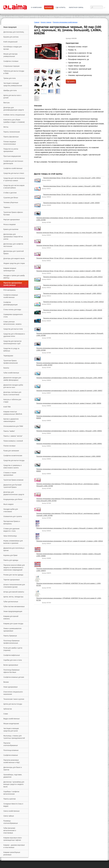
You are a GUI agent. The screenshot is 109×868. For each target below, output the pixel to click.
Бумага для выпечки (11, 229)
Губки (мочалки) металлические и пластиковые (10, 830)
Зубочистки (8, 709)
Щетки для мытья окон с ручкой (12, 97)
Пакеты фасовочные (11, 137)
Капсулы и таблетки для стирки (12, 401)
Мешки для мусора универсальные (10, 55)
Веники (6, 682)
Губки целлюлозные (11, 602)
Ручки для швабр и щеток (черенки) (13, 649)
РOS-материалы (9, 290)
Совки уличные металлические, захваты (12, 323)
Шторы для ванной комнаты (14, 592)
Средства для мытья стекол (14, 173)
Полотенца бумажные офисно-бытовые (11, 671)
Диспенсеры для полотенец (14, 32)
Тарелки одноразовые (12, 580)
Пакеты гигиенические (12, 132)
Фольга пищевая (9, 224)
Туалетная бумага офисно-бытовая (13, 213)
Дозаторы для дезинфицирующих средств (14, 109)
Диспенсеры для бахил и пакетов (13, 769)
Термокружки (8, 356)
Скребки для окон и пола (13, 660)
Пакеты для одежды (11, 560)
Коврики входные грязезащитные (10, 269)
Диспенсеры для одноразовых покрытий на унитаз (13, 237)
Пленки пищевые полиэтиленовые (10, 143)
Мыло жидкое (8, 504)
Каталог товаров (46, 22)
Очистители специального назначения (13, 693)
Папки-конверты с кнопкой (13, 441)
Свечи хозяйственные (11, 811)
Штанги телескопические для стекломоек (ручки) (14, 586)
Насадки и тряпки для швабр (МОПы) (14, 277)
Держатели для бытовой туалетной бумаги (12, 486)
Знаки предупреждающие (13, 611)
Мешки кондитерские (11, 724)
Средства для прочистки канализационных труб (12, 342)
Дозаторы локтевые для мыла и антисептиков (12, 393)
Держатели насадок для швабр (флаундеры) (12, 379)
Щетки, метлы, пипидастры (13, 597)
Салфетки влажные (11, 755)
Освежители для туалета (13, 516)
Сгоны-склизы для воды (12, 310)
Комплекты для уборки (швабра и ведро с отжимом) (14, 121)
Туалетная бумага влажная (13, 480)
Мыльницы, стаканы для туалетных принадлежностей (14, 737)
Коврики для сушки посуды (13, 624)
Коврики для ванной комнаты (11, 617)
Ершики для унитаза (11, 37)
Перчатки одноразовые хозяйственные (13, 284)
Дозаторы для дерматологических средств (14, 493)
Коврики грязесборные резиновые (12, 853)
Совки (6, 714)
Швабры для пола (10, 90)
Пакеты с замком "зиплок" (13, 436)
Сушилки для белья (11, 198)
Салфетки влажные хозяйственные (11, 296)
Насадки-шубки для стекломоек (11, 510)
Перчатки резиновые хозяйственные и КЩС (12, 761)
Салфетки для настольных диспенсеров (13, 162)
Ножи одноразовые (11, 687)
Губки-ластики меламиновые (14, 606)
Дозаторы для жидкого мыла (14, 258)
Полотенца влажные (11, 750)
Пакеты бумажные (10, 636)
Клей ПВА (7, 407)
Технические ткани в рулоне (14, 699)
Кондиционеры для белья (13, 499)
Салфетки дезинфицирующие (11, 303)
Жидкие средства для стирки (14, 263)
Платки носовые (9, 446)
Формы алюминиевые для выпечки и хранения (13, 542)
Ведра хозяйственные (12, 719)
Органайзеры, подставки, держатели (13, 776)
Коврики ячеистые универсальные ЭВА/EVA (13, 413)
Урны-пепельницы (10, 536)
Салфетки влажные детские (14, 677)
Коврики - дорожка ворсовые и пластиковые (14, 846)
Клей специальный (10, 42)
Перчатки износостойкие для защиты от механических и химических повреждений (14, 567)
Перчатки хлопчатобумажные (11, 744)
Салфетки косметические (13, 456)
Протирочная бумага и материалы (12, 522)
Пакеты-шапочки (10, 799)
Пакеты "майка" (9, 431)
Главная (37, 22)
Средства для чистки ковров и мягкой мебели (14, 187)
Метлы (6, 127)
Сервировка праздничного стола (13, 316)
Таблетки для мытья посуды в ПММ (14, 72)
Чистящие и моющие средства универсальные (13, 84)
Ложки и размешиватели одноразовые (12, 630)
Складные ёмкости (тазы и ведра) (13, 805)
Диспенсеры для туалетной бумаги (14, 252)
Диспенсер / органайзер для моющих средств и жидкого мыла (14, 784)
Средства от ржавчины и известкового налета (12, 467)
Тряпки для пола (9, 78)
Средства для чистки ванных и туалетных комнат (14, 179)
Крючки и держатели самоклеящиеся (11, 420)
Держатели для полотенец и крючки (14, 549)
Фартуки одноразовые (12, 220)
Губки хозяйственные (11, 373)
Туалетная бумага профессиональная (11, 362)
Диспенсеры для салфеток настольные (13, 245)
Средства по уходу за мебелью (11, 350)
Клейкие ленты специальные (14, 115)
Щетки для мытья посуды (13, 704)
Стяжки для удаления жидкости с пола (11, 530)
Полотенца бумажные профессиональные (11, 642)
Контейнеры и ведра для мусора (13, 48)
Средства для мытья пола (13, 329)
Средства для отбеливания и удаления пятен (14, 335)
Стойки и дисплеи (10, 193)
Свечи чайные (9, 816)
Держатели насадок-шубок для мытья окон (13, 386)
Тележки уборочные (11, 202)
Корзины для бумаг (10, 555)
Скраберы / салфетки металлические (11, 793)
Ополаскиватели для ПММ (13, 426)
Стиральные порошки (11, 66)
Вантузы (7, 103)
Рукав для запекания (11, 451)
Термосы (7, 207)
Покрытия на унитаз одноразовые (11, 150)
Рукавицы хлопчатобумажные (11, 822)
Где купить (71, 82)
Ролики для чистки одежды (13, 575)
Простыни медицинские (12, 156)
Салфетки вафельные (12, 655)
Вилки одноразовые (11, 665)
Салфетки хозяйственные (13, 168)
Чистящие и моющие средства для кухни (11, 730)
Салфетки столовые (11, 61)
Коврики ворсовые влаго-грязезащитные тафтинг (13, 839)
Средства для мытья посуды (14, 460)
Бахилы (6, 368)
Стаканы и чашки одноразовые (10, 474)
